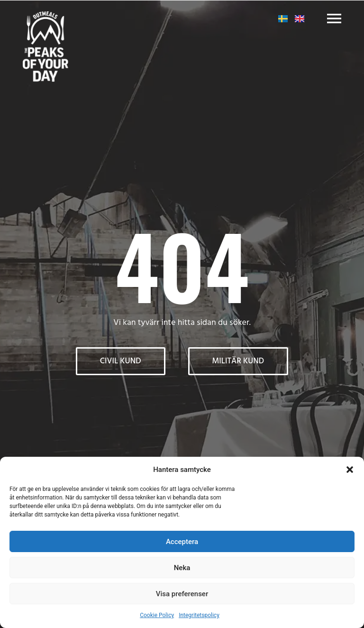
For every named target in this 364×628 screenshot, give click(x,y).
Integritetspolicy (199, 615)
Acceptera (182, 542)
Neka (182, 568)
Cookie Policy (157, 615)
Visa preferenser (182, 594)
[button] (350, 470)
